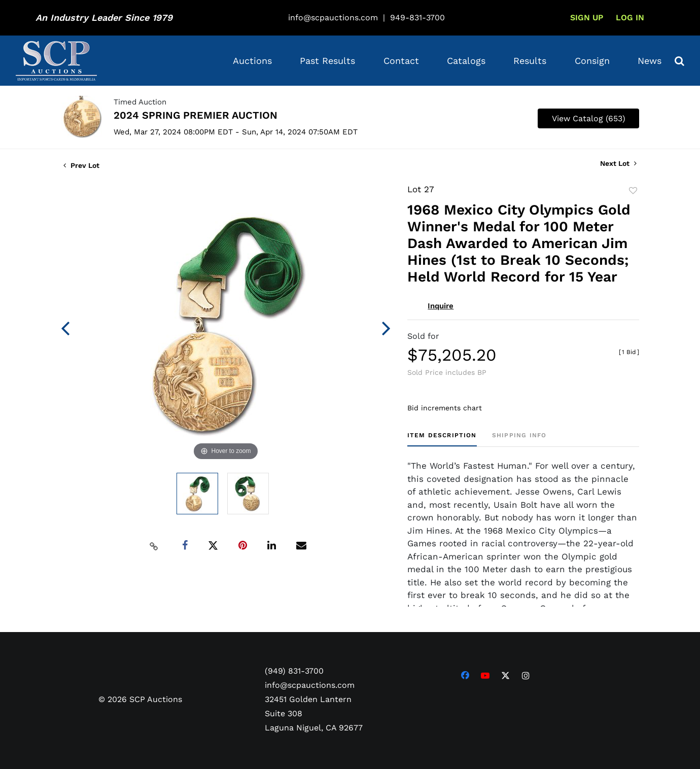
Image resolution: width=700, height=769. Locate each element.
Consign (592, 61)
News (650, 61)
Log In (630, 18)
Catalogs (466, 61)
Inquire (441, 306)
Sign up (587, 18)
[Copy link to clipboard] (154, 546)
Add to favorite (633, 191)
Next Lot (618, 163)
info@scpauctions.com (333, 18)
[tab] (442, 439)
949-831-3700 (417, 18)
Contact (401, 61)
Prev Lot (81, 165)
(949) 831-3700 (294, 671)
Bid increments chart (445, 408)
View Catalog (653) (589, 118)
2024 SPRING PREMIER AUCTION (196, 115)
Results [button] (530, 61)
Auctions (252, 61)
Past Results (327, 61)
